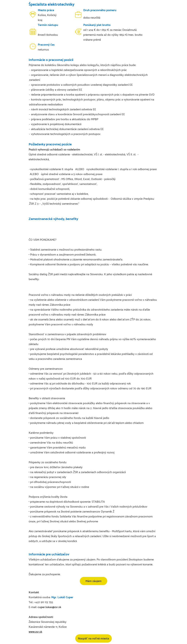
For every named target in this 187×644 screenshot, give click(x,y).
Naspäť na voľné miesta (93, 639)
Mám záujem (93, 581)
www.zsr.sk (35, 632)
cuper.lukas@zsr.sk (49, 607)
